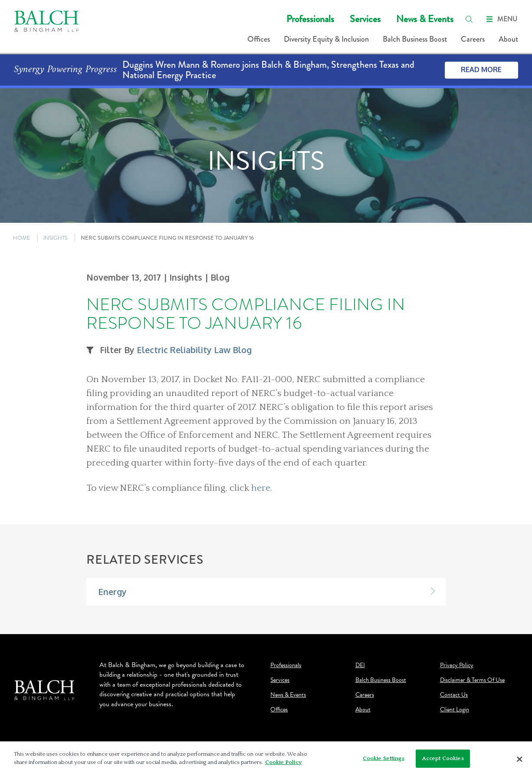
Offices (259, 39)
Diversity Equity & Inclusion (326, 39)
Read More (481, 69)
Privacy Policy (457, 665)
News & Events (425, 19)
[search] (469, 19)
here (261, 488)
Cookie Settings (384, 758)
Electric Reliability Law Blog (194, 350)
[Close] (520, 759)
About (508, 39)
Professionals (310, 19)
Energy (112, 592)
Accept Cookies (443, 758)
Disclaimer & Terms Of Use (472, 680)
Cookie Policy (283, 762)
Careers (473, 39)
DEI (360, 665)
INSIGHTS (56, 238)
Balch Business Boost (415, 39)
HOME (22, 238)
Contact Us (454, 695)
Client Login (455, 710)
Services (365, 19)
